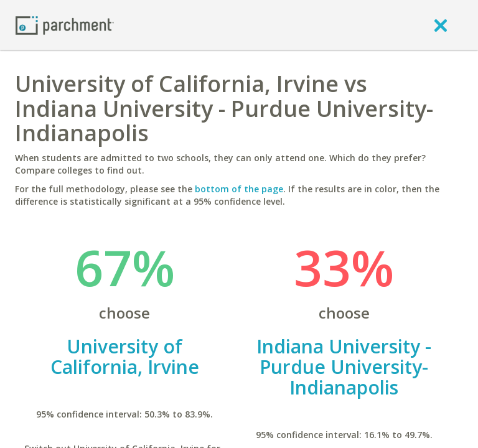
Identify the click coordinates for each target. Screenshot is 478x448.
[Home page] (65, 25)
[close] (441, 25)
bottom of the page (239, 189)
